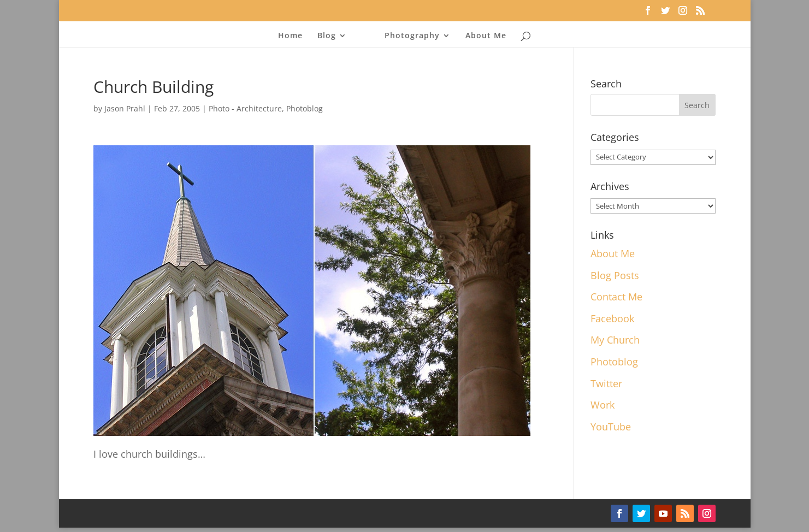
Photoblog (305, 108)
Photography (412, 36)
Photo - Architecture (245, 108)
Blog (327, 36)
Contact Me (616, 297)
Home (290, 36)
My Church (615, 340)
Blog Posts (615, 275)
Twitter (606, 383)
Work (603, 405)
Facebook (612, 318)
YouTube (611, 427)
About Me (486, 36)
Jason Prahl (125, 108)
